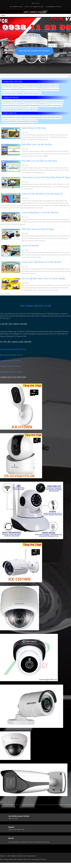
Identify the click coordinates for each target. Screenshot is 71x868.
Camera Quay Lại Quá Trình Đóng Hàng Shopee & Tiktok (46, 177)
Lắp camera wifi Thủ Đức (53, 7)
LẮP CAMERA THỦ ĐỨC (35, 12)
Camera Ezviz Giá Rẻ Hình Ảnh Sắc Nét (53, 102)
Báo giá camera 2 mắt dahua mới (49, 86)
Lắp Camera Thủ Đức (16, 7)
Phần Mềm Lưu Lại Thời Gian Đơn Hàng (39, 161)
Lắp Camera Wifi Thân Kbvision (10, 105)
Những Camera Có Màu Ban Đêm (11, 89)
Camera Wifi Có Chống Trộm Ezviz (53, 105)
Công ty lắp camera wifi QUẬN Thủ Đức (13, 349)
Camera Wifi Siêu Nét (32, 109)
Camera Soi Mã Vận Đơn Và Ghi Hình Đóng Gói (42, 194)
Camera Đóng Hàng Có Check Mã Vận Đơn (40, 213)
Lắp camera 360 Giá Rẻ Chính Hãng (28, 121)
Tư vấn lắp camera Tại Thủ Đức (11, 366)
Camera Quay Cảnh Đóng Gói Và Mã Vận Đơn (41, 262)
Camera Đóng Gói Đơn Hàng (34, 128)
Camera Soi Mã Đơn (30, 246)
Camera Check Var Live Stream (50, 89)
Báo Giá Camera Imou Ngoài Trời (32, 93)
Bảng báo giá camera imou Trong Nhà (31, 89)
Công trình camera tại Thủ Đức (10, 361)
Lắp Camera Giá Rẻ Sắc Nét (9, 121)
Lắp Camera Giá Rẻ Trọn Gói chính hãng (12, 117)
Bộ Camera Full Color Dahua (32, 117)
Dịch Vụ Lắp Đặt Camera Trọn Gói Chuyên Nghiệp (43, 278)
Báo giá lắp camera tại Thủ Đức (34, 51)
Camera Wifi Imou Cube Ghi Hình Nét (12, 102)
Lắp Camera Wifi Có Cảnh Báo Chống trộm (31, 105)
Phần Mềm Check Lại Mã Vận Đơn (37, 144)
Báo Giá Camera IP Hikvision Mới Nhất (12, 93)
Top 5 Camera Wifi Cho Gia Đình (31, 86)
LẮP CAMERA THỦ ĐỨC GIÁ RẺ (35, 306)
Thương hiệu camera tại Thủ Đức (11, 372)
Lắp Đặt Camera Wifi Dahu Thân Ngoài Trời (13, 109)
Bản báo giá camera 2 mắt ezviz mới (11, 86)
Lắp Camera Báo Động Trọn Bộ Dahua (51, 117)
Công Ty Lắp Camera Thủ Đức (34, 7)
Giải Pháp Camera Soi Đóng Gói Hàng (38, 229)
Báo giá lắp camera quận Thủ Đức (11, 355)
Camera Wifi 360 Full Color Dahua (32, 102)
